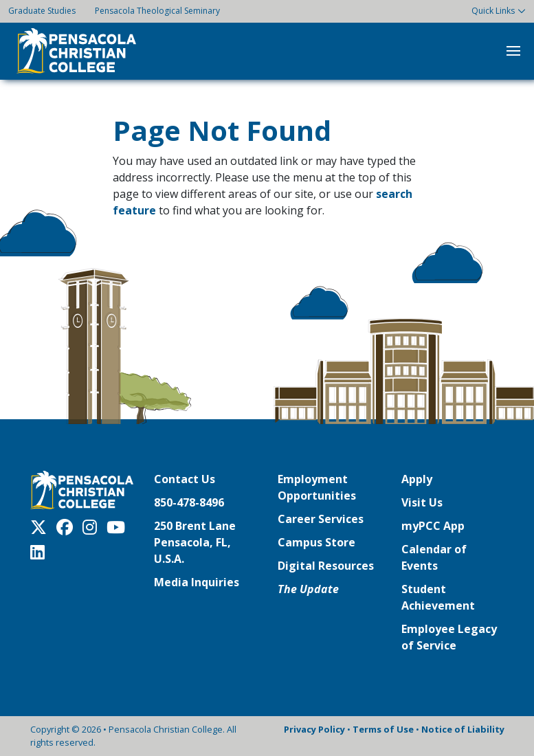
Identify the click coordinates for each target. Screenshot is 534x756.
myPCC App (433, 526)
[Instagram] (93, 527)
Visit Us (422, 502)
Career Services (321, 519)
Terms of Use (383, 729)
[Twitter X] (42, 527)
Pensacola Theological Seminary (157, 11)
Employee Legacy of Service (449, 637)
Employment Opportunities (317, 487)
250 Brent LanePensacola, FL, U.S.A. (195, 542)
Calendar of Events (434, 557)
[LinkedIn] (41, 552)
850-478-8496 (189, 502)
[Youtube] (119, 527)
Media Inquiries (197, 582)
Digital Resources (326, 566)
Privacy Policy (314, 729)
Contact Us (185, 479)
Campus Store (316, 542)
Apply (417, 479)
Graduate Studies (42, 11)
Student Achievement (438, 597)
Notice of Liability (463, 729)
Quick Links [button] (493, 11)
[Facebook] (68, 527)
